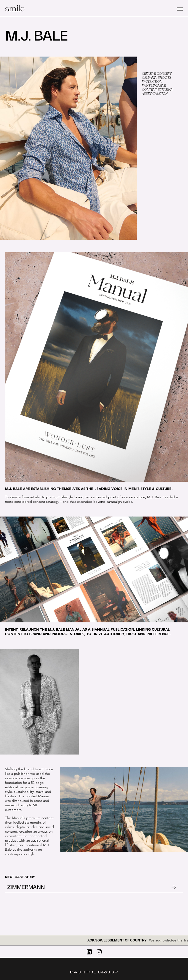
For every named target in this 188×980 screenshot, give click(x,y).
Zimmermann (26, 887)
